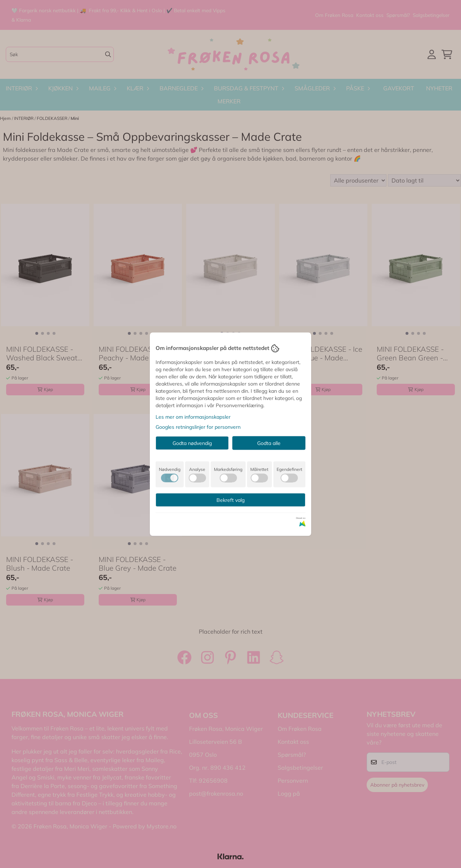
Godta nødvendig (192, 443)
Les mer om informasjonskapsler (193, 417)
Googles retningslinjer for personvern (198, 427)
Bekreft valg (230, 500)
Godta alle (269, 443)
